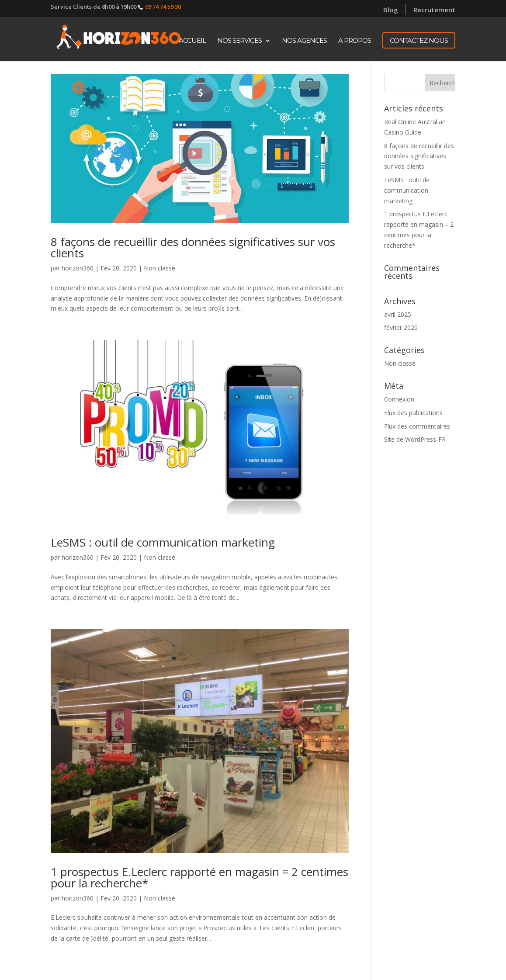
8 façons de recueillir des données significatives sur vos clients (193, 247)
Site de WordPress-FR (415, 439)
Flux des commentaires (417, 426)
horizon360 (78, 268)
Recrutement (434, 10)
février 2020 (401, 327)
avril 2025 (398, 314)
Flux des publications (413, 413)
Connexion (399, 399)
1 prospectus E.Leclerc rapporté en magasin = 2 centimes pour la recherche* (199, 877)
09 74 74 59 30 (163, 7)
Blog (391, 10)
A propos (355, 41)
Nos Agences (304, 41)
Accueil (192, 41)
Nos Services (239, 41)
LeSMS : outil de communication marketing (163, 542)
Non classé (159, 268)
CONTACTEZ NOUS (419, 40)
